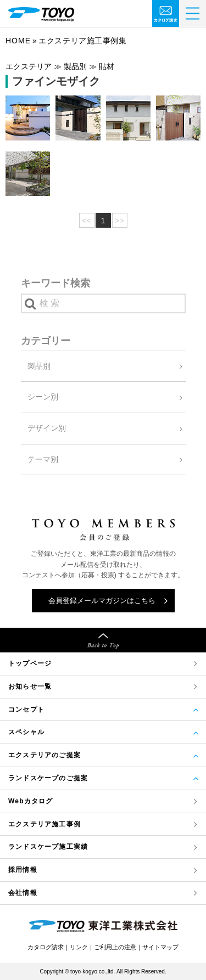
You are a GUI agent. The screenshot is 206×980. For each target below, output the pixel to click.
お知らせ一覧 (30, 686)
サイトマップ (160, 947)
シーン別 (43, 397)
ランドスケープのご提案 (48, 778)
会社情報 (23, 893)
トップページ (30, 663)
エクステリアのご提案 (44, 755)
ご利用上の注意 (115, 947)
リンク (79, 947)
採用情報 (23, 870)
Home (18, 41)
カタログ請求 (46, 947)
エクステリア (44, 824)
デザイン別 (47, 428)
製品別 (39, 366)
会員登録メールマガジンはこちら (102, 601)
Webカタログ (31, 801)
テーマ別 (43, 459)
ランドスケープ (48, 847)
